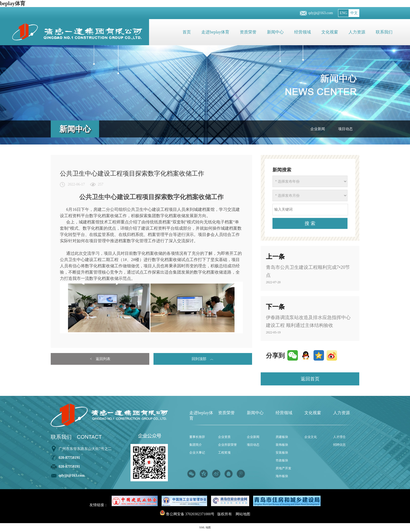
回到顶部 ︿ (203, 359)
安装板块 (282, 453)
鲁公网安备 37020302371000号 (187, 514)
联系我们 (384, 32)
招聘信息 (339, 445)
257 (101, 184)
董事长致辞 (197, 437)
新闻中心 (275, 32)
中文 (354, 13)
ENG (343, 13)
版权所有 (225, 514)
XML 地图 (205, 527)
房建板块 (282, 437)
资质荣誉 (248, 32)
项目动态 (345, 129)
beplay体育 (13, 3)
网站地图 (243, 514)
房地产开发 (283, 468)
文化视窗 (330, 32)
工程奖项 (224, 453)
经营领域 (303, 32)
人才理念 (339, 437)
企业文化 (311, 437)
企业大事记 (197, 453)
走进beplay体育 (215, 32)
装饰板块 (282, 445)
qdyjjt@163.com (321, 13)
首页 (187, 32)
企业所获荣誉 (227, 445)
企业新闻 (318, 129)
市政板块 (282, 460)
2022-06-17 (76, 184)
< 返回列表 (100, 359)
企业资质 (224, 437)
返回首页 (310, 379)
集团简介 (196, 445)
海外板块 (282, 476)
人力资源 (357, 32)
